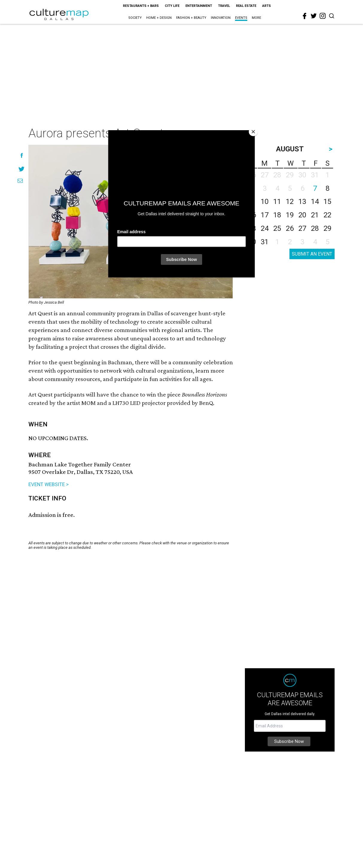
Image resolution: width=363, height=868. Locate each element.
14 (315, 202)
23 (252, 228)
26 (290, 228)
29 (327, 228)
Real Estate (246, 6)
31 (265, 242)
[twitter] (314, 16)
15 (327, 202)
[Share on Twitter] (22, 169)
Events (241, 18)
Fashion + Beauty (191, 18)
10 (265, 202)
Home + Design (159, 18)
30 (252, 242)
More (256, 18)
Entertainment (199, 6)
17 (265, 215)
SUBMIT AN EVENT (312, 254)
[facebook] (305, 16)
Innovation (221, 18)
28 (315, 228)
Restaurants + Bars (141, 6)
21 (315, 215)
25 (277, 228)
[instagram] (323, 16)
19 (290, 215)
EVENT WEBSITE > (49, 484)
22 (327, 215)
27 (302, 228)
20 (302, 215)
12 (290, 202)
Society (135, 18)
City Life (172, 6)
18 (277, 215)
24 (265, 228)
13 (302, 202)
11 (277, 202)
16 (252, 215)
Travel (224, 6)
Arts (267, 6)
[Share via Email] (20, 181)
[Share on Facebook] (22, 155)
